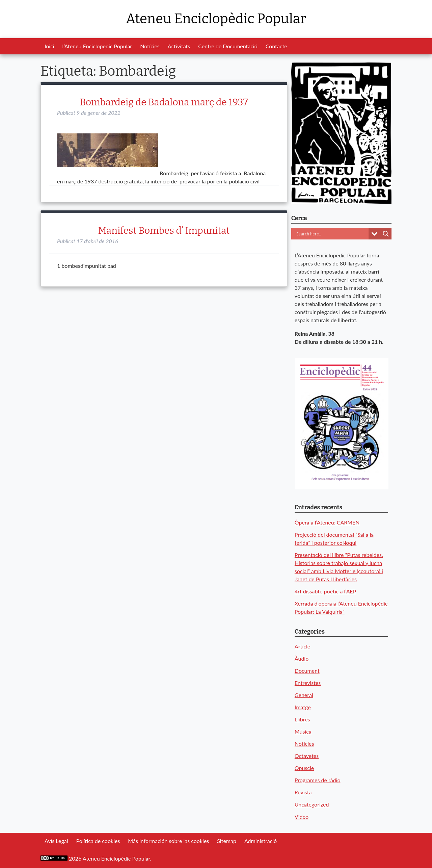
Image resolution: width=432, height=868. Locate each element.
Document (307, 671)
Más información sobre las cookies (168, 841)
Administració (261, 841)
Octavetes (307, 756)
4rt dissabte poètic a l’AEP (326, 591)
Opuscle (304, 768)
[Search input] (332, 234)
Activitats (179, 46)
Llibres (302, 719)
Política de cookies (98, 841)
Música (303, 731)
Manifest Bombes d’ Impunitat (164, 231)
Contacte (276, 46)
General (304, 695)
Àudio (302, 658)
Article (302, 646)
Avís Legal (56, 841)
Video (302, 816)
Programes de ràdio (318, 780)
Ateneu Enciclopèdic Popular (216, 19)
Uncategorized (312, 804)
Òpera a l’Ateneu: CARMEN (327, 522)
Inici (49, 46)
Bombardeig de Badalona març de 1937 (164, 102)
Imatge (303, 707)
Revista (303, 792)
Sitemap (227, 841)
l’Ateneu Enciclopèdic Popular (97, 46)
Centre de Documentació (228, 46)
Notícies (150, 46)
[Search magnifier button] (386, 234)
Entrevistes (308, 683)
